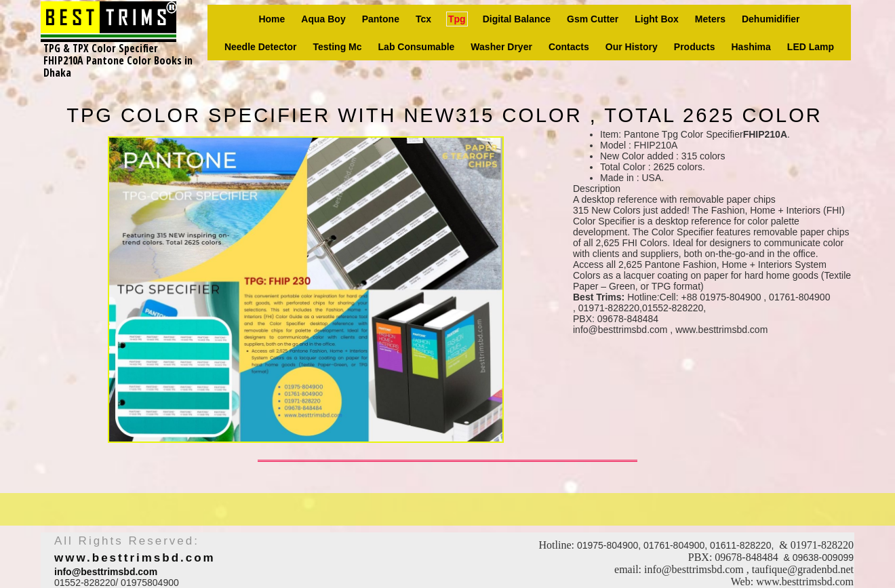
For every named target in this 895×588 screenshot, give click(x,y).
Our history (632, 47)
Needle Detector (261, 47)
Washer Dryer (501, 47)
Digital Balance (517, 19)
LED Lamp (811, 47)
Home (272, 19)
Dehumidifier (771, 19)
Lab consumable (417, 47)
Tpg (457, 19)
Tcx (423, 19)
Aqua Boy (323, 19)
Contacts (569, 47)
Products (695, 47)
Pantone (381, 19)
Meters (710, 19)
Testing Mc (337, 47)
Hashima (751, 47)
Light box (657, 19)
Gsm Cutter (593, 19)
